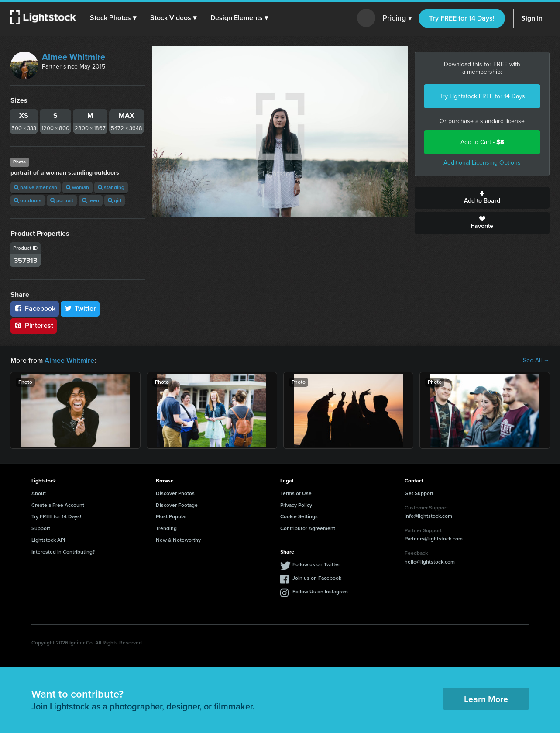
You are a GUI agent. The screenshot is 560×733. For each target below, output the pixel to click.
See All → (536, 361)
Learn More (486, 699)
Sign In (532, 18)
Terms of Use (296, 493)
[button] (113, 18)
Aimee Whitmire (74, 57)
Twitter (80, 308)
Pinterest (34, 325)
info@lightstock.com (428, 516)
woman (77, 187)
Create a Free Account (58, 505)
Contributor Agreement (308, 528)
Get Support (419, 493)
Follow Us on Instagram (320, 592)
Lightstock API (48, 540)
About (39, 493)
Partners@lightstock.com (434, 539)
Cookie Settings (299, 516)
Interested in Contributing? (63, 552)
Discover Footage (177, 505)
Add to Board (482, 198)
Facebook (35, 308)
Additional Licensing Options (482, 163)
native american (36, 187)
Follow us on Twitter (316, 564)
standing (111, 187)
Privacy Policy (296, 505)
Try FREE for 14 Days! (462, 18)
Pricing (397, 18)
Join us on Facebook (317, 578)
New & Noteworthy (178, 540)
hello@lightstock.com (430, 562)
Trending (166, 528)
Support (41, 528)
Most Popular (171, 516)
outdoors (28, 200)
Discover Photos (175, 493)
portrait (62, 200)
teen (91, 200)
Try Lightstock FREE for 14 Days (482, 96)
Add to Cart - (482, 142)
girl (115, 200)
